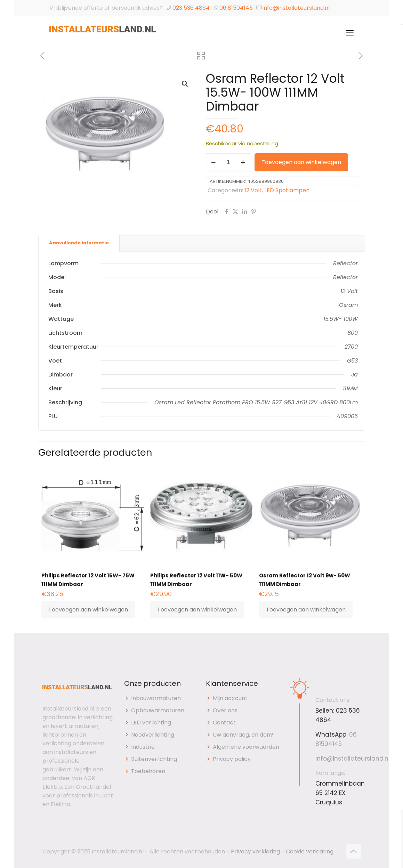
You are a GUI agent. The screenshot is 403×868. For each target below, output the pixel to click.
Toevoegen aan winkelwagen (301, 162)
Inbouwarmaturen (156, 698)
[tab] (79, 243)
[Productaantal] (228, 162)
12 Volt (253, 190)
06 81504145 (236, 8)
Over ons (225, 710)
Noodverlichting (153, 735)
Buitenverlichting (154, 759)
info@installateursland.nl (296, 8)
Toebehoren (148, 771)
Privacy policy (232, 759)
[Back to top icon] (354, 851)
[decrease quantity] (214, 162)
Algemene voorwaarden (246, 747)
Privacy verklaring (255, 851)
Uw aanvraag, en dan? (243, 735)
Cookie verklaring (310, 851)
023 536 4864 (191, 8)
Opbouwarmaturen (158, 710)
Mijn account (230, 698)
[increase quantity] (243, 162)
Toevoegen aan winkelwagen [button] (88, 610)
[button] (185, 84)
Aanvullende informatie (79, 243)
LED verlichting (151, 723)
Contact (224, 723)
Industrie (143, 747)
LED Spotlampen (287, 190)
